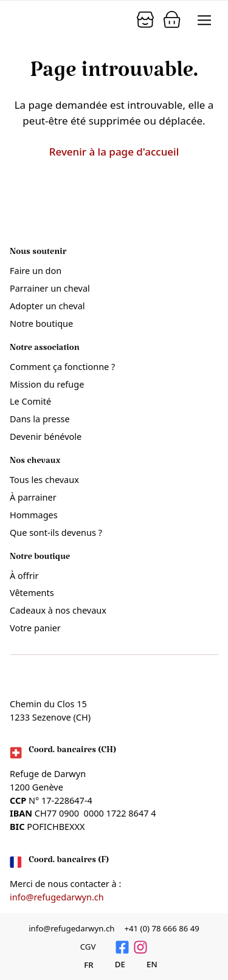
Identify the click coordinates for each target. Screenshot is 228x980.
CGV (88, 947)
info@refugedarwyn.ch (57, 897)
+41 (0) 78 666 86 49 (161, 928)
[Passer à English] (145, 964)
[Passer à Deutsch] (113, 964)
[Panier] (145, 19)
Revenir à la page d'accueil (114, 152)
